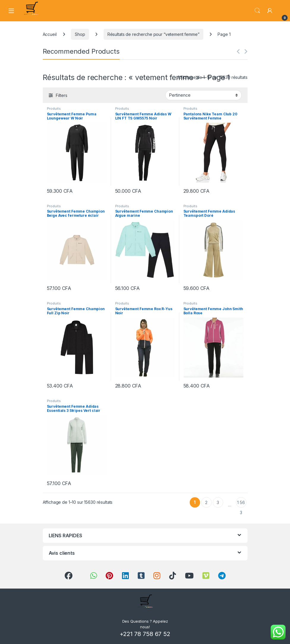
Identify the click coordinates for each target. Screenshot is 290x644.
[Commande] (203, 95)
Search (257, 11)
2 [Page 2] (206, 502)
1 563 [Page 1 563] (241, 504)
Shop (80, 34)
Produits (54, 109)
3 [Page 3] (218, 502)
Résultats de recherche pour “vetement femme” (153, 34)
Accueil (50, 34)
